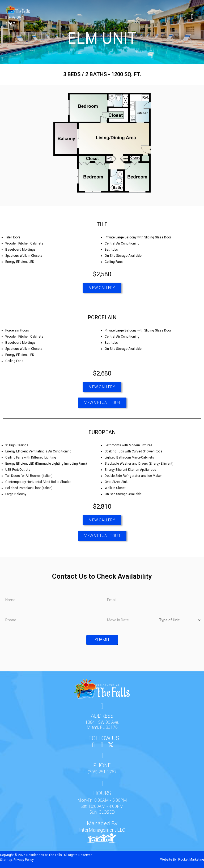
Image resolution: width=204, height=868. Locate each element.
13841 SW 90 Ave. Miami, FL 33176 (102, 725)
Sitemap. (6, 860)
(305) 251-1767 (102, 772)
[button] (102, 288)
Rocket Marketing (191, 860)
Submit (102, 640)
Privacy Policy (24, 860)
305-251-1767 (15, 21)
